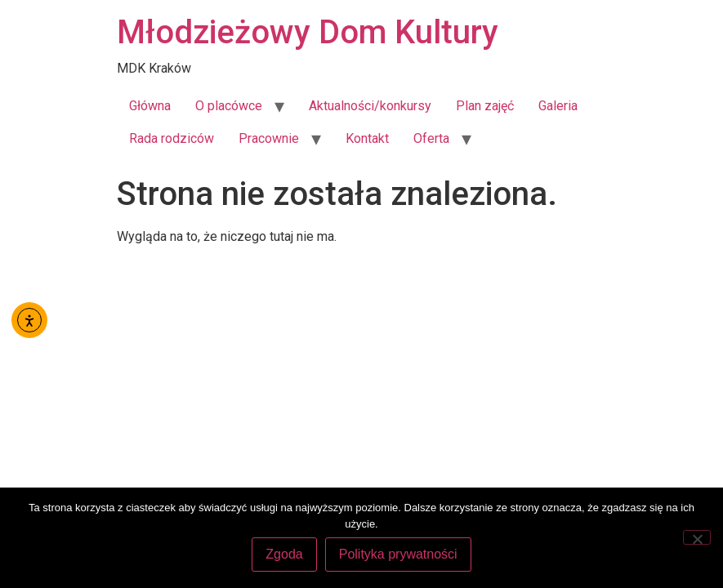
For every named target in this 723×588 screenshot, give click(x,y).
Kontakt (367, 138)
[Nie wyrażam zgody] (697, 537)
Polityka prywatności (398, 554)
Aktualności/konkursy (370, 106)
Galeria (558, 106)
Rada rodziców (172, 138)
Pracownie (269, 138)
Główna (150, 106)
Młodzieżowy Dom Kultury (308, 32)
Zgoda (284, 554)
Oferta (431, 138)
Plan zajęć (485, 106)
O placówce (229, 106)
